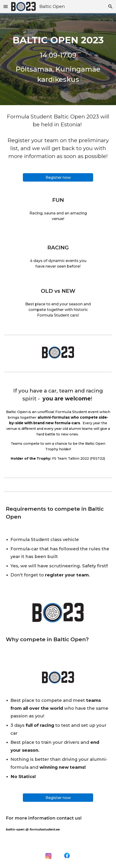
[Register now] (58, 177)
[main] (58, 59)
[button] (6, 6)
